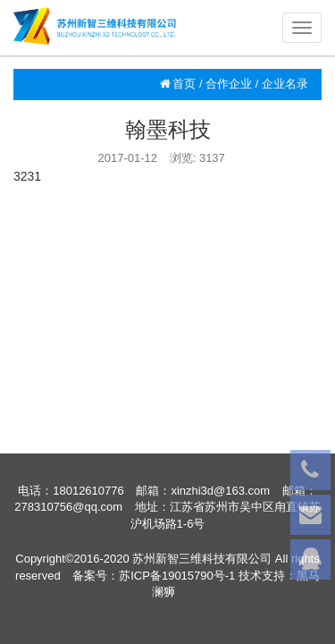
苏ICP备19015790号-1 (177, 576)
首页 (177, 84)
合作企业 (229, 84)
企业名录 (285, 84)
